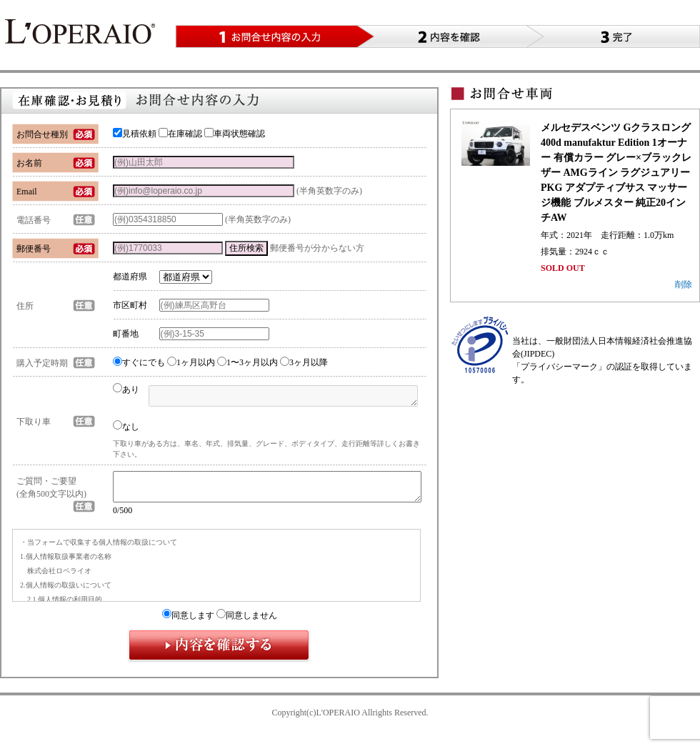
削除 (684, 284)
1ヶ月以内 (191, 362)
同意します (188, 622)
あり (126, 390)
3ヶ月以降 (304, 362)
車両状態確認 (235, 134)
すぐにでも (139, 362)
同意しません (247, 622)
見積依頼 (135, 134)
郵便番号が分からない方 (317, 248)
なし (126, 426)
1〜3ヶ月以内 (247, 362)
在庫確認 (180, 134)
